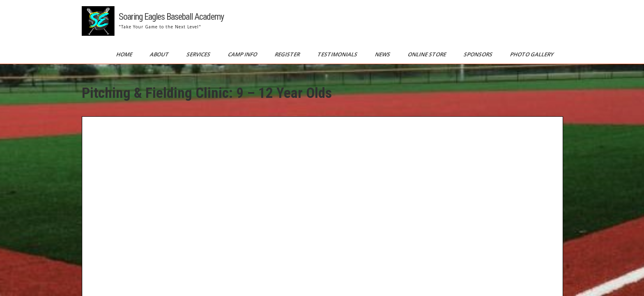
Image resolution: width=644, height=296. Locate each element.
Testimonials (338, 54)
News (383, 54)
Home (125, 54)
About (160, 54)
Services (199, 54)
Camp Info (243, 54)
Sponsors (479, 54)
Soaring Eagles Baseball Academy (171, 17)
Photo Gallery (532, 54)
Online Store (428, 54)
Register (288, 54)
